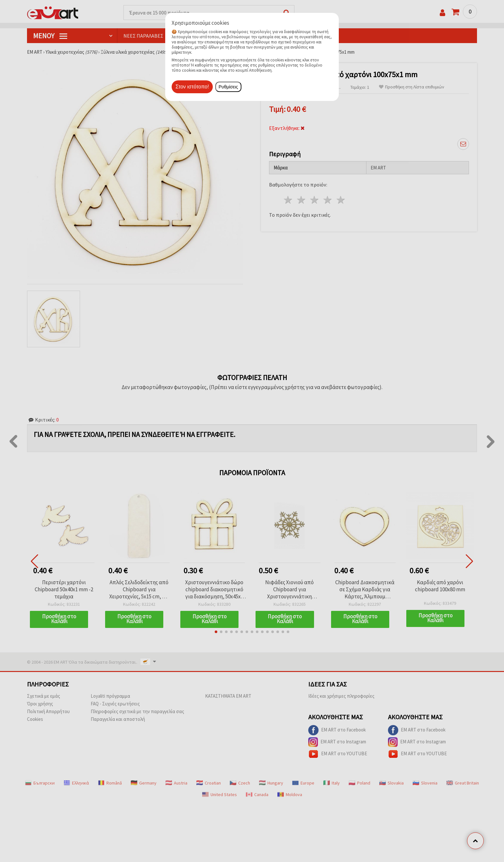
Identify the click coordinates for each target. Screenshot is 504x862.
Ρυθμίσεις (228, 87)
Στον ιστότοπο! (192, 87)
